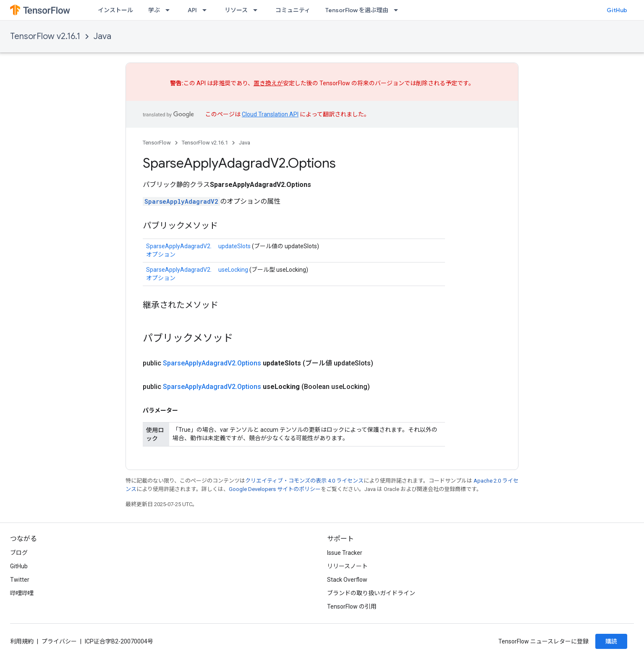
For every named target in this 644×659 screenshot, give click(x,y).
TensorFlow (157, 143)
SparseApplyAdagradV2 (181, 201)
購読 (611, 641)
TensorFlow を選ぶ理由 (357, 10)
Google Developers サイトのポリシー (275, 489)
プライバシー (59, 641)
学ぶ (154, 10)
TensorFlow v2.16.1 (45, 36)
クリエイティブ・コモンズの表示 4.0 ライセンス (304, 481)
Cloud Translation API (270, 114)
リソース (236, 10)
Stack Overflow (347, 580)
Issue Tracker (345, 553)
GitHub (617, 10)
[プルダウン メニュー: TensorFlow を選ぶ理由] (398, 10)
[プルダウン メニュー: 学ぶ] (170, 10)
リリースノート (347, 566)
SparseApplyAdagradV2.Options (212, 363)
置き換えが (268, 83)
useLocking (233, 270)
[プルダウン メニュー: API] (207, 10)
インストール (115, 10)
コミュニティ (293, 10)
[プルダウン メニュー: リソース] (258, 10)
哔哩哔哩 (22, 593)
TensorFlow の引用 (352, 606)
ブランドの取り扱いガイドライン (371, 593)
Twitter (20, 580)
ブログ (19, 553)
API (192, 10)
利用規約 (22, 641)
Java (102, 36)
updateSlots (234, 246)
